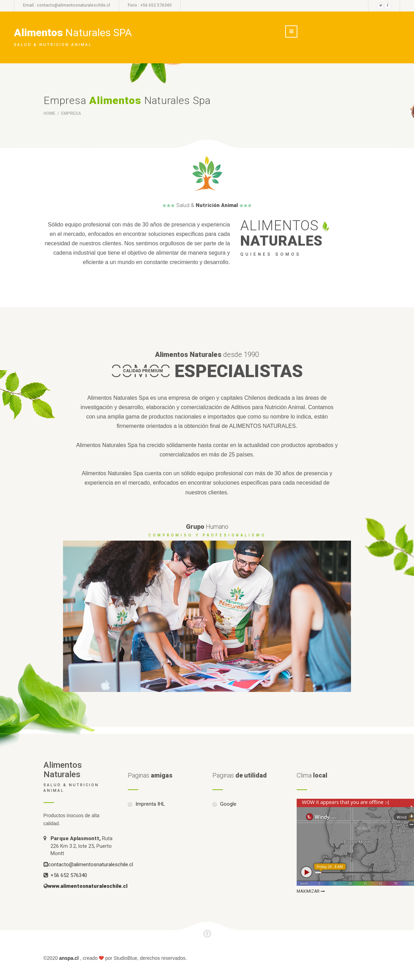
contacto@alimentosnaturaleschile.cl (73, 5)
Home (50, 113)
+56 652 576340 (69, 875)
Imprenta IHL (150, 804)
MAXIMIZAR (311, 891)
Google (228, 804)
